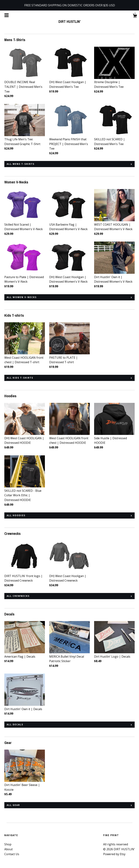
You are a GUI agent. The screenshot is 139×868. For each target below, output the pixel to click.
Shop (8, 844)
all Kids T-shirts (20, 378)
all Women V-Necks (22, 297)
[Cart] (135, 16)
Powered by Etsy (114, 854)
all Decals (15, 725)
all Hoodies (16, 515)
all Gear (13, 805)
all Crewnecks (18, 596)
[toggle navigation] (7, 15)
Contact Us (12, 854)
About (9, 849)
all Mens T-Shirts (21, 164)
